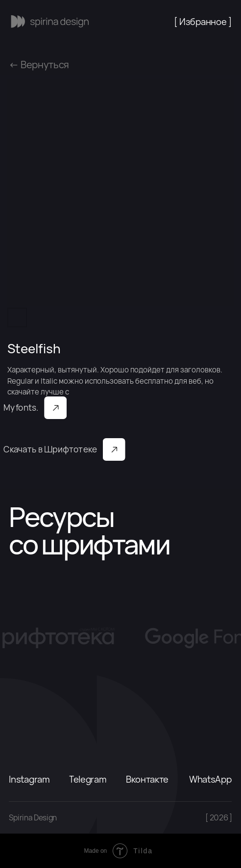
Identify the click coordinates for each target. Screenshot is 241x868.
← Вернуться (39, 65)
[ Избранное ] (203, 22)
